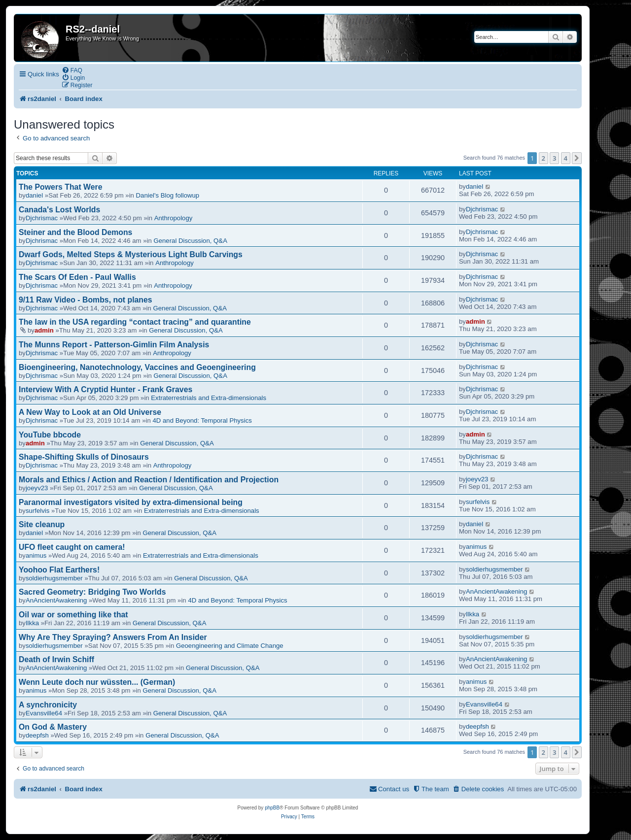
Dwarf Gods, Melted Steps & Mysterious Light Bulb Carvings (131, 254)
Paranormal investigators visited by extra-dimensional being (131, 502)
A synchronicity (48, 705)
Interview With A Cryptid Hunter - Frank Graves (105, 389)
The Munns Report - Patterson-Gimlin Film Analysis (114, 345)
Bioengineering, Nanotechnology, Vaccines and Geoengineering (137, 367)
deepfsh (37, 735)
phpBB (272, 808)
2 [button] (543, 158)
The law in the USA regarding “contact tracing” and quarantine (135, 322)
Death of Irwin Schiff (56, 659)
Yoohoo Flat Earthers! (59, 570)
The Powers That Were (60, 187)
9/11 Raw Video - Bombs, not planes (86, 300)
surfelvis (37, 511)
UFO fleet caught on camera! (72, 547)
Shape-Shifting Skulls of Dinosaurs (84, 457)
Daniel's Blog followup (168, 195)
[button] (577, 158)
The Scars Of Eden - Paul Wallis (77, 277)
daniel (34, 195)
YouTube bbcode (50, 435)
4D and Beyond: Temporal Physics (202, 420)
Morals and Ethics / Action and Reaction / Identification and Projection (149, 480)
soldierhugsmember (54, 578)
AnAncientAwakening (56, 600)
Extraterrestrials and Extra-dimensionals (209, 398)
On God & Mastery (53, 727)
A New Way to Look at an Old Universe (90, 412)
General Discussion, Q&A (190, 241)
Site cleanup (42, 524)
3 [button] (554, 158)
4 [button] (566, 158)
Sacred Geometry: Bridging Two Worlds (92, 592)
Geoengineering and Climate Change (230, 646)
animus (36, 555)
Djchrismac (42, 218)
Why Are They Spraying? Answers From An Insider (113, 637)
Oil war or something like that (73, 615)
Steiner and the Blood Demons (75, 232)
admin (44, 330)
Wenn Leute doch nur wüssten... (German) (97, 682)
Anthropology (174, 218)
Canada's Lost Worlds (59, 210)
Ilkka (32, 623)
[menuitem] (72, 70)
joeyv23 (37, 488)
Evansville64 (44, 713)
